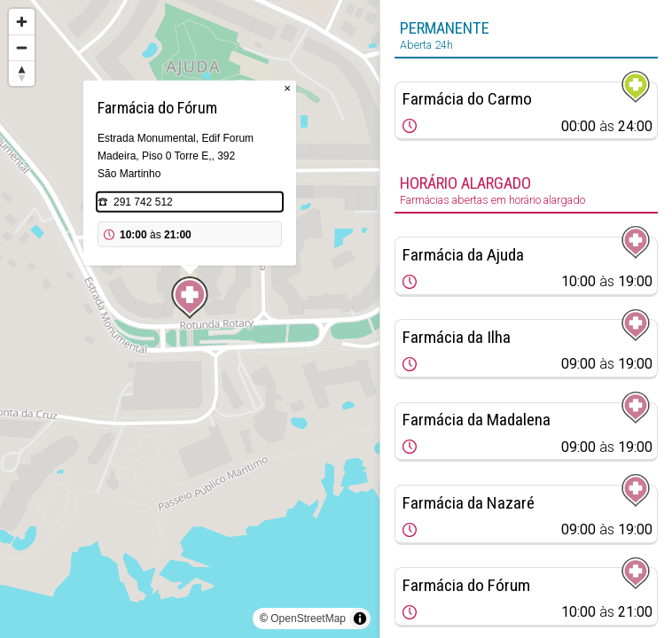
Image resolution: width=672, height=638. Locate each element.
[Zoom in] (22, 22)
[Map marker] (190, 298)
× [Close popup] (287, 88)
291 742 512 (143, 202)
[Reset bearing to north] (22, 73)
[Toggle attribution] (360, 619)
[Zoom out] (22, 47)
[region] (190, 319)
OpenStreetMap (308, 619)
